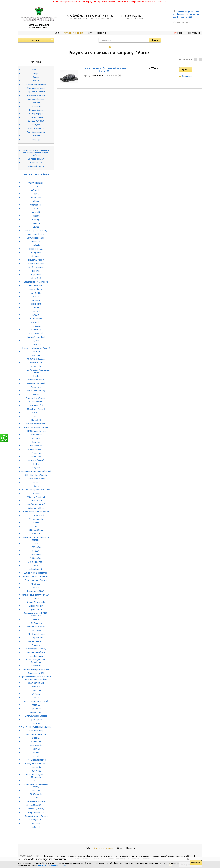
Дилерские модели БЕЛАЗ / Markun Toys (36, 614)
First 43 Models (36, 286)
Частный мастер (36, 731)
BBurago (36, 220)
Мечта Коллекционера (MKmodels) (36, 776)
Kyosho (36, 341)
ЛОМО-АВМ (36, 630)
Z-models (36, 534)
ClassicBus (36, 242)
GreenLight (36, 304)
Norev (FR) (36, 420)
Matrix (36, 394)
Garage (36, 297)
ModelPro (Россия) (36, 409)
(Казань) (36, 738)
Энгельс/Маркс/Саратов (36, 716)
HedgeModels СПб (36, 812)
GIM (36, 798)
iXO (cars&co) (36, 558)
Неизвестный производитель (36, 669)
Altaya (36, 201)
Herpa (36, 308)
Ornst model (36, 435)
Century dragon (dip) (36, 238)
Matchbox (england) (36, 391)
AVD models (36, 190)
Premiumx (36, 453)
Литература (36, 139)
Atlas (36, 209)
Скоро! (36, 73)
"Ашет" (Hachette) (36, 183)
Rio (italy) (36, 468)
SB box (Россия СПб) (36, 801)
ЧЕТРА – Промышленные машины (36, 727)
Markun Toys (36, 387)
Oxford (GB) (36, 438)
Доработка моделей (36, 92)
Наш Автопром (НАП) (36, 652)
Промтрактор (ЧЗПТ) (36, 683)
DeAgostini (36, 253)
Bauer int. (36, 223)
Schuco (36, 482)
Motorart (36, 413)
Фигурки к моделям (36, 95)
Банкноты (36, 106)
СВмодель (36, 690)
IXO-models (36, 322)
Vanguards (36, 767)
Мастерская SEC (36, 638)
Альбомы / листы (36, 99)
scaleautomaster (36, 569)
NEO (36, 416)
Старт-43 (36, 705)
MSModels (36, 366)
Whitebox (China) (36, 530)
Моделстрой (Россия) (36, 649)
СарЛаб (36, 698)
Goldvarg (36, 300)
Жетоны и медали (36, 128)
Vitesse (36, 523)
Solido (36, 753)
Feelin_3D (36, 749)
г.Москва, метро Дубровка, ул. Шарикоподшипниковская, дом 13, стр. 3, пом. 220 (186, 14)
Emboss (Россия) (36, 809)
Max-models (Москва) (36, 398)
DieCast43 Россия (36, 260)
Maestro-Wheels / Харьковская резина (36, 371)
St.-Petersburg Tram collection (36, 490)
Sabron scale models (36, 479)
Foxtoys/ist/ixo (36, 289)
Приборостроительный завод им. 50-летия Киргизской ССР (36, 678)
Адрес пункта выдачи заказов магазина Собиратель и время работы (36, 153)
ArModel (36, 827)
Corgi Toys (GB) (36, 249)
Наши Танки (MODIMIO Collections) (36, 661)
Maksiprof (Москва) (36, 383)
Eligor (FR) (36, 278)
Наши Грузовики (36, 656)
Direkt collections (36, 264)
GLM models (36, 293)
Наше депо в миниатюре (36, 764)
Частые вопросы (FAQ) (36, 174)
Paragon (36, 442)
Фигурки (36, 125)
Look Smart (36, 352)
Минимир (36, 645)
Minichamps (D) (36, 405)
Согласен (196, 863)
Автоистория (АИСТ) (36, 591)
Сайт (57, 33)
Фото (90, 33)
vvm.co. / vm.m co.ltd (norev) (36, 577)
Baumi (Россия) (36, 820)
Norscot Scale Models (36, 424)
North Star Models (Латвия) (36, 427)
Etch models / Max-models (36, 282)
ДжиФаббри (36, 610)
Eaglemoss (36, 275)
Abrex (36, 194)
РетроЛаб (36, 687)
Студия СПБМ (36, 712)
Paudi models (36, 446)
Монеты (36, 103)
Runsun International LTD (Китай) (36, 471)
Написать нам (36, 163)
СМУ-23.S (36, 694)
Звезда (36, 619)
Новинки (36, 70)
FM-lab (36, 756)
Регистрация (193, 33)
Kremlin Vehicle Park (36, 337)
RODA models (36, 794)
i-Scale (36, 543)
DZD (36, 781)
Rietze (36, 464)
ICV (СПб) (36, 315)
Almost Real (36, 198)
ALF (36, 187)
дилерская (36, 742)
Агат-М (36, 599)
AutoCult (36, 212)
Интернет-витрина (73, 33)
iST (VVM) (36, 551)
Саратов (36, 723)
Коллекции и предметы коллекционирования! (39, 26)
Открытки (36, 136)
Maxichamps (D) (36, 402)
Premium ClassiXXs (36, 449)
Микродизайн (36, 745)
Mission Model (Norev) (36, 805)
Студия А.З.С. (36, 709)
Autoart (36, 216)
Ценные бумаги (36, 110)
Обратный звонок (36, 166)
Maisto (36, 376)
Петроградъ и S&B (36, 673)
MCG (36, 565)
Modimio (36, 823)
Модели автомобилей (36, 84)
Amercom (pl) (36, 205)
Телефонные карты (36, 132)
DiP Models (36, 256)
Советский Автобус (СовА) (36, 701)
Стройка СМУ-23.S (36, 121)
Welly (36, 526)
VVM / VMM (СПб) (36, 515)
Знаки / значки (36, 117)
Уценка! (36, 81)
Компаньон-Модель (36, 627)
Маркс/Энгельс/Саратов (36, 580)
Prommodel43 (36, 457)
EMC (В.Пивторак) (36, 267)
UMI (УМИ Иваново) (36, 504)
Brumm (36, 227)
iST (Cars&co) (36, 547)
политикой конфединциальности (52, 866)
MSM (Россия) (36, 363)
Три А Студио (36, 720)
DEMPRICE (36, 771)
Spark (36, 486)
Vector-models (36, 519)
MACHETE (36, 355)
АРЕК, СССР (36, 584)
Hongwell (36, 311)
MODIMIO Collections (36, 359)
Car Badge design (36, 234)
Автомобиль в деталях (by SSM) (36, 595)
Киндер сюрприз (36, 114)
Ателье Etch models (36, 602)
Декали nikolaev (36, 606)
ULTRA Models (36, 501)
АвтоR (36, 588)
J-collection (36, 326)
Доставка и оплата (36, 159)
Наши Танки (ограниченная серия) (36, 786)
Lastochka (36, 344)
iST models (36, 554)
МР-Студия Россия (36, 634)
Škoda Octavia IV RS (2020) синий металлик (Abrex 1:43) (104, 70)
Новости (102, 33)
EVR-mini (36, 271)
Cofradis (36, 245)
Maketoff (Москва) (36, 380)
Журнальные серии (36, 88)
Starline (36, 493)
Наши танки (36, 666)
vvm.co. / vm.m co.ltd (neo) (36, 573)
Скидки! (36, 77)
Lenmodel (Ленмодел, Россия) (36, 348)
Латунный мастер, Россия (36, 816)
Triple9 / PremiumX (36, 497)
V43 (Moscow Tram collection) (36, 512)
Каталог (36, 40)
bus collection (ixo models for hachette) (36, 539)
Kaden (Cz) (36, 330)
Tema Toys (36, 790)
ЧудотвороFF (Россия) (36, 734)
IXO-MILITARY (36, 319)
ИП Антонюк (36, 623)
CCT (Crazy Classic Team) (36, 231)
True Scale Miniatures (36, 760)
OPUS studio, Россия (36, 431)
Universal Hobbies (36, 508)
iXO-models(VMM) (36, 562)
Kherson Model (36, 333)
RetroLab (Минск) (36, 460)
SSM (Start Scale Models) (36, 475)
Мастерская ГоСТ (36, 641)
